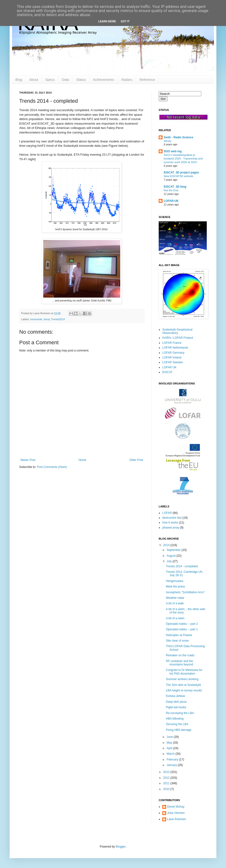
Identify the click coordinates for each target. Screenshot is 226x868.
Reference (147, 80)
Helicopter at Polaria (179, 635)
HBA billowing (175, 719)
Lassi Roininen (177, 819)
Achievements (104, 80)
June (170, 737)
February (173, 759)
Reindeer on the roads (180, 655)
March (171, 754)
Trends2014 (58, 319)
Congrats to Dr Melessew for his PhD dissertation (184, 672)
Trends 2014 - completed (182, 566)
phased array (171, 528)
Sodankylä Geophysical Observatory (177, 331)
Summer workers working (182, 679)
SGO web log (173, 151)
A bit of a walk (175, 603)
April (170, 748)
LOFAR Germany (173, 353)
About (34, 80)
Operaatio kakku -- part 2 (182, 624)
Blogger (121, 847)
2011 (167, 783)
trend (47, 319)
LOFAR (167, 513)
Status (81, 80)
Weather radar (175, 598)
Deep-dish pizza (176, 702)
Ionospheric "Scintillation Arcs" (185, 592)
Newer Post (28, 460)
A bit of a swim (175, 618)
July (170, 561)
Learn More (107, 21)
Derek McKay (176, 807)
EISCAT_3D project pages (181, 172)
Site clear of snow (177, 641)
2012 (167, 778)
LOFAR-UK (171, 201)
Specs (50, 80)
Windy (168, 141)
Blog (19, 80)
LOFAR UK (169, 367)
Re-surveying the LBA (180, 713)
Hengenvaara (175, 581)
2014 (167, 545)
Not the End (171, 190)
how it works (170, 523)
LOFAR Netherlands (175, 348)
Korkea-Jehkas (176, 696)
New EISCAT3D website (179, 176)
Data (66, 80)
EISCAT (167, 372)
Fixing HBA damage (179, 730)
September (174, 550)
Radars (127, 80)
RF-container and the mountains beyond (179, 663)
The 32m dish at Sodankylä (183, 685)
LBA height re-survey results (184, 690)
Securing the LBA (177, 724)
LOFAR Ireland (172, 357)
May (170, 743)
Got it (125, 21)
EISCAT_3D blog (175, 187)
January (172, 765)
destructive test (172, 518)
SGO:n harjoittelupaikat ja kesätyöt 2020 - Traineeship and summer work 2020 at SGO (183, 159)
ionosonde (36, 319)
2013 (167, 772)
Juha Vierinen (176, 813)
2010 (167, 789)
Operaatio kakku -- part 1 (182, 629)
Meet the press (175, 587)
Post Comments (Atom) (52, 467)
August (172, 556)
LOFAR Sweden (173, 362)
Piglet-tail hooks (176, 707)
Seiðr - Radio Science (179, 137)
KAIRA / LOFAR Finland (178, 338)
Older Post (136, 460)
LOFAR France (172, 343)
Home (82, 460)
